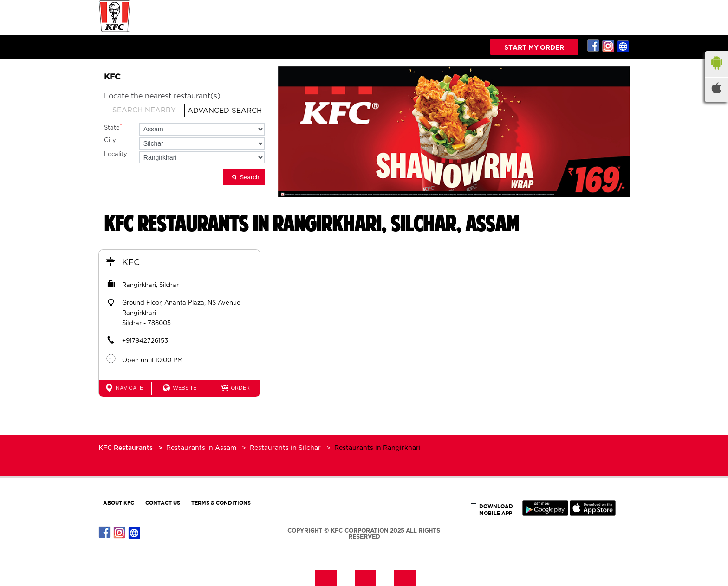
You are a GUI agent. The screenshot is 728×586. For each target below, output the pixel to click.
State (113, 127)
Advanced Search (225, 111)
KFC (131, 263)
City (110, 140)
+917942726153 (145, 341)
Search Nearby (144, 110)
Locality (116, 154)
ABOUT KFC (119, 503)
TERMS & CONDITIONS (221, 503)
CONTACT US (163, 503)
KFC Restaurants (127, 448)
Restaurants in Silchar (285, 448)
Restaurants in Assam (201, 448)
